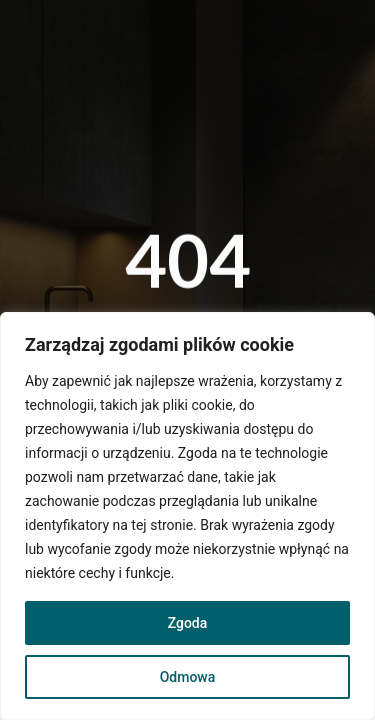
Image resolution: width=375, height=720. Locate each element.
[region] (187, 516)
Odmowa (188, 677)
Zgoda (188, 623)
